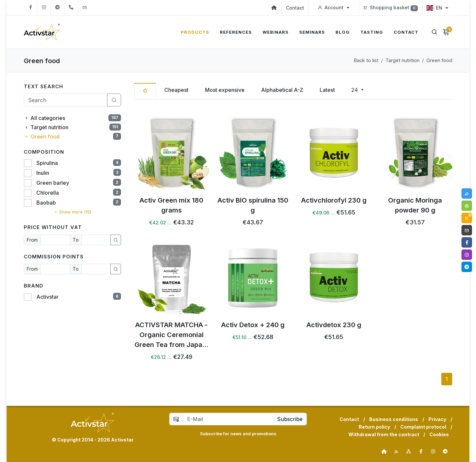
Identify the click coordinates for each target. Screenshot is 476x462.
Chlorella (47, 193)
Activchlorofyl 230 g (334, 200)
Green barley (52, 183)
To (76, 240)
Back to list (366, 60)
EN (437, 8)
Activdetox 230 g (334, 325)
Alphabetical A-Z (282, 90)
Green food (439, 60)
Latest (327, 90)
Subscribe (290, 419)
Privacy (437, 419)
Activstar (47, 297)
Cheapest (176, 90)
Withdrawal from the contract (384, 434)
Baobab (45, 203)
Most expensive (225, 90)
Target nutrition (402, 60)
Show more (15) (72, 212)
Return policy (374, 427)
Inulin (42, 173)
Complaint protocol (423, 427)
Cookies (439, 434)
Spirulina (46, 163)
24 (356, 90)
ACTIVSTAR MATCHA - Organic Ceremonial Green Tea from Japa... (171, 334)
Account (334, 8)
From (32, 240)
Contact (295, 8)
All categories (72, 118)
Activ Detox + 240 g (253, 325)
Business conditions (394, 419)
